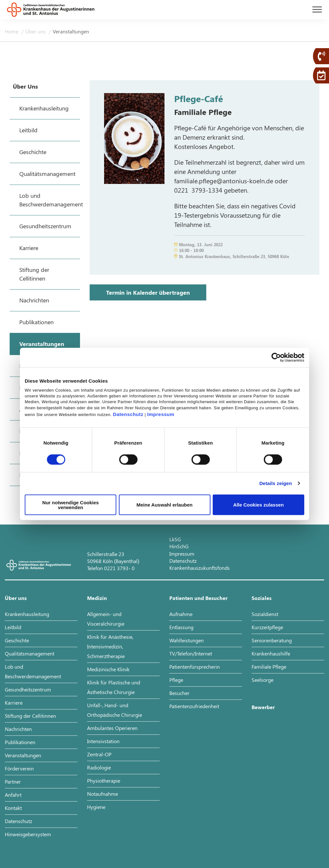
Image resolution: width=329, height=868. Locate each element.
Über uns (36, 31)
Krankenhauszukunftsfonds (200, 568)
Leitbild (13, 627)
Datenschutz (128, 414)
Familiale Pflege (269, 667)
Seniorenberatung (272, 640)
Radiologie (99, 767)
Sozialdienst (265, 614)
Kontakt (13, 808)
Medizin (97, 598)
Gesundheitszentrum (28, 689)
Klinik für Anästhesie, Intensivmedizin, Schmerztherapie (110, 646)
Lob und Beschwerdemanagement (33, 671)
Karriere (14, 703)
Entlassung (181, 627)
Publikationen (20, 742)
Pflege (176, 680)
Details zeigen (276, 483)
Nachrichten (18, 729)
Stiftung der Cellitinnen (30, 716)
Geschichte (17, 640)
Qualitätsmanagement (30, 653)
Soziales (262, 598)
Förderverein (19, 768)
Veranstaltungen (71, 31)
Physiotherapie (104, 781)
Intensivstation (103, 741)
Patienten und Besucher (198, 598)
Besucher (179, 693)
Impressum (161, 414)
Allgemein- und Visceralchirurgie (106, 619)
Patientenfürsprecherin (195, 667)
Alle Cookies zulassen (259, 505)
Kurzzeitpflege (267, 627)
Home (12, 31)
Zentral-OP (99, 754)
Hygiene (96, 807)
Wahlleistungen (187, 640)
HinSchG (179, 546)
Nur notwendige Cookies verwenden (71, 505)
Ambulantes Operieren (112, 728)
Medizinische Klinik (108, 669)
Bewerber (263, 707)
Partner (13, 781)
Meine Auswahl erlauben (165, 505)
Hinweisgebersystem (28, 834)
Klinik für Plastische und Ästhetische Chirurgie (114, 687)
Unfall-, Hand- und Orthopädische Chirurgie (115, 710)
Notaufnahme (102, 794)
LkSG (175, 539)
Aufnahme (181, 614)
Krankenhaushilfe (271, 653)
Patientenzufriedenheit (194, 706)
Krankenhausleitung (27, 614)
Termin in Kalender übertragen (148, 292)
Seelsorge (262, 680)
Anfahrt (13, 795)
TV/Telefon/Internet (191, 653)
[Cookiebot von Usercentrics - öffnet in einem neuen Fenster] (276, 358)
